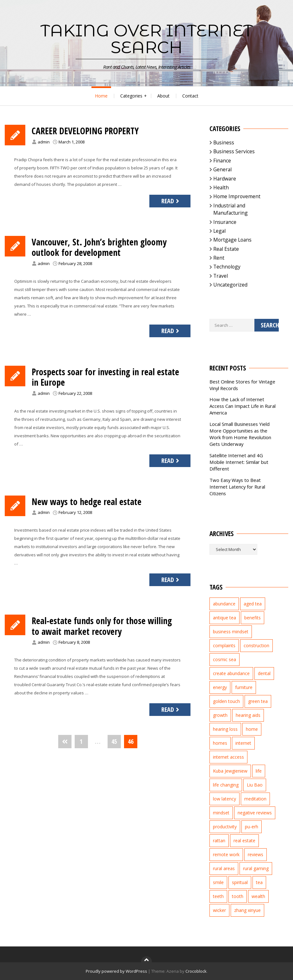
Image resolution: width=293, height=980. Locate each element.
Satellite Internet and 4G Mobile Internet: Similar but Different (239, 462)
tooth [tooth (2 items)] (238, 896)
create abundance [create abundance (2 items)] (231, 673)
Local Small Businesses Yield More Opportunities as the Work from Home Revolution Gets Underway (240, 434)
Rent (219, 258)
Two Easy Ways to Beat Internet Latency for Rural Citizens (237, 487)
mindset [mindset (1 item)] (221, 813)
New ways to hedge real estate (87, 502)
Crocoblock (196, 971)
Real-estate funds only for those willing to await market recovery (102, 626)
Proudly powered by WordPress (116, 971)
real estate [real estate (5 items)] (244, 841)
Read (171, 201)
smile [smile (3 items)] (218, 882)
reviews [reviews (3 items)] (256, 854)
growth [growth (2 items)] (220, 715)
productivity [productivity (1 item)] (225, 827)
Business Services (234, 151)
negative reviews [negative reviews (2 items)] (255, 813)
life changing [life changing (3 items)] (226, 785)
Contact (190, 96)
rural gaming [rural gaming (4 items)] (256, 868)
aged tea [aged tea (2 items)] (253, 604)
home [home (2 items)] (252, 729)
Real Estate (226, 249)
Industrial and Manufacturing (231, 209)
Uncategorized (230, 285)
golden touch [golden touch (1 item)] (226, 701)
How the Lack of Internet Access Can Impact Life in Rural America (243, 406)
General (222, 169)
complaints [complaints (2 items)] (224, 645)
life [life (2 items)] (259, 771)
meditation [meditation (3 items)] (255, 799)
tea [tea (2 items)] (259, 882)
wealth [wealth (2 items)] (258, 896)
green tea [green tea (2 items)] (258, 701)
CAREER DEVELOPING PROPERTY (85, 131)
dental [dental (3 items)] (264, 673)
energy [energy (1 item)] (220, 687)
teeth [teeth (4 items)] (218, 896)
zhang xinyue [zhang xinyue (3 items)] (247, 910)
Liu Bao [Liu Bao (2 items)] (255, 785)
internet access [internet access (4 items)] (228, 757)
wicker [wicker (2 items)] (219, 910)
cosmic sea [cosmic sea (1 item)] (224, 659)
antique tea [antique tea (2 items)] (224, 618)
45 (114, 741)
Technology (227, 267)
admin (44, 142)
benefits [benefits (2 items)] (252, 618)
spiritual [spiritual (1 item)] (240, 882)
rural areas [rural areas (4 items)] (224, 868)
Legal (219, 231)
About (163, 96)
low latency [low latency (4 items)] (224, 799)
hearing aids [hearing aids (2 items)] (248, 715)
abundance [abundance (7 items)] (224, 604)
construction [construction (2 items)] (256, 645)
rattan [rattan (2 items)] (219, 841)
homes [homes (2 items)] (220, 743)
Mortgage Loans (232, 240)
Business (224, 142)
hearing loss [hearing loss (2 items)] (225, 729)
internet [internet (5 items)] (243, 743)
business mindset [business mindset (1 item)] (231, 632)
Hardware (225, 179)
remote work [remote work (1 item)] (226, 854)
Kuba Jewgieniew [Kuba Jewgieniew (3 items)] (230, 771)
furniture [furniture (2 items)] (244, 687)
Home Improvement (237, 196)
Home (101, 96)
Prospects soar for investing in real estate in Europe (105, 377)
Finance (222, 161)
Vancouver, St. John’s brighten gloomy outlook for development (99, 247)
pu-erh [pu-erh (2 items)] (252, 827)
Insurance (225, 222)
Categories (131, 96)
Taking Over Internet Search (147, 39)
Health (221, 187)
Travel (221, 276)
